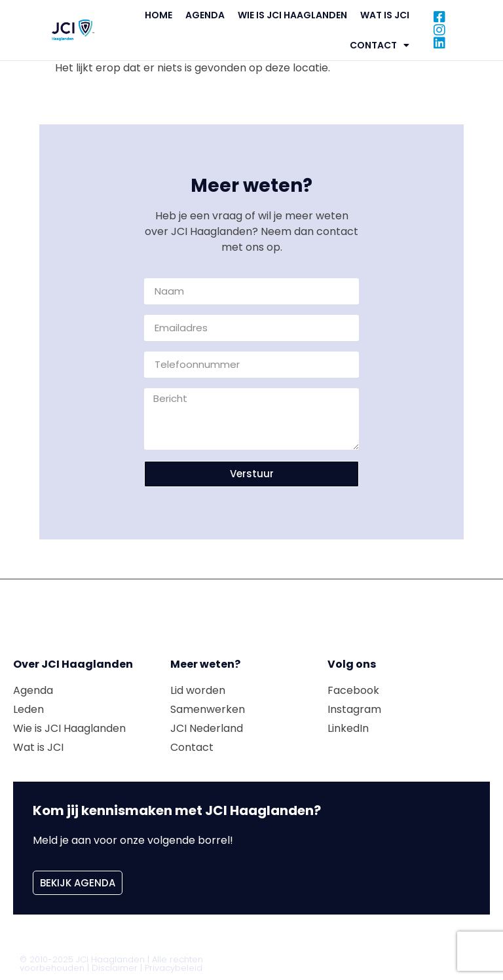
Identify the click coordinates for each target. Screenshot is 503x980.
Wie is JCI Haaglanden (292, 15)
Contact (380, 45)
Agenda (205, 15)
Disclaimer (115, 968)
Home (158, 15)
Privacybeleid (174, 968)
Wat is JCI (385, 15)
